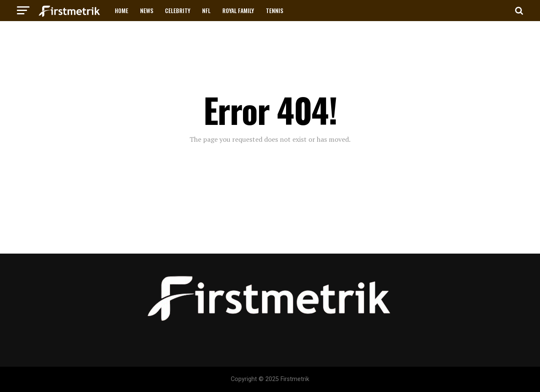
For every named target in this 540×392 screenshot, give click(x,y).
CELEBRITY (178, 10)
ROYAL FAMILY (238, 10)
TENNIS (274, 10)
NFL (206, 10)
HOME (121, 10)
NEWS (147, 10)
